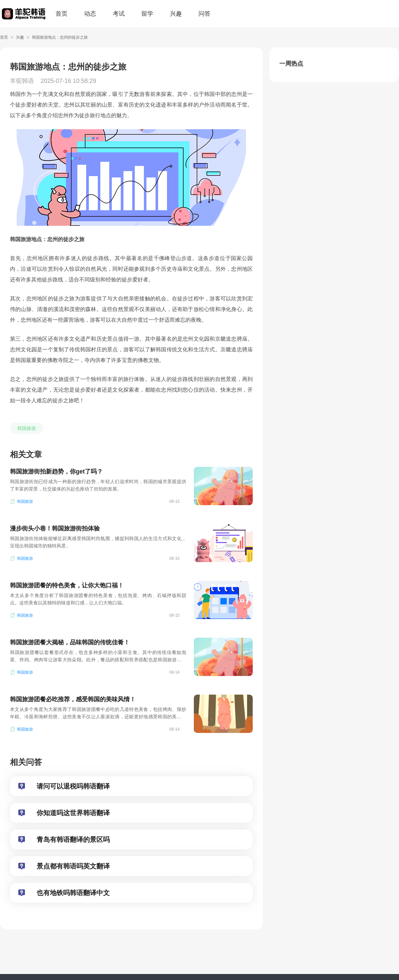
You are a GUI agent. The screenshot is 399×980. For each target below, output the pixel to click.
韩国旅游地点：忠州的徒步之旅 (60, 37)
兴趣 (176, 14)
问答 (204, 14)
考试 (119, 14)
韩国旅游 (27, 428)
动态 (90, 14)
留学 (147, 14)
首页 (62, 14)
